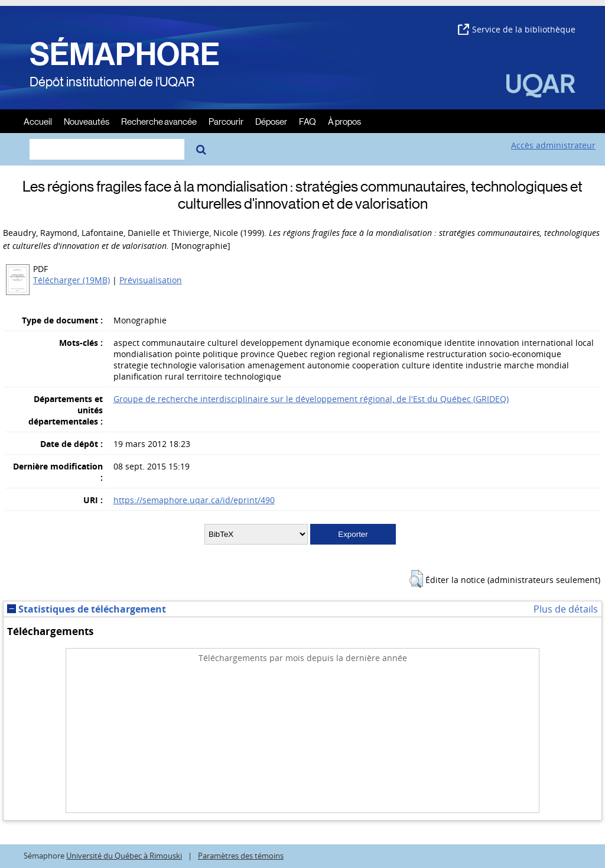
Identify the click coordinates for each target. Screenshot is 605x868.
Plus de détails (566, 609)
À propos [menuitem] (344, 121)
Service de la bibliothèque (517, 29)
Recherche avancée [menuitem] (159, 121)
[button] (416, 579)
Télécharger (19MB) (71, 280)
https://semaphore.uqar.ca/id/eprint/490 (194, 500)
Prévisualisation (151, 280)
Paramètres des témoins (241, 856)
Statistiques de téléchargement (87, 609)
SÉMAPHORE (125, 54)
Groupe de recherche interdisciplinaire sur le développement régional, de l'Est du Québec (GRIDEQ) (311, 399)
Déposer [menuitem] (271, 121)
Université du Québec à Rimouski (124, 856)
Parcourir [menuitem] (226, 121)
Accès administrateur (553, 145)
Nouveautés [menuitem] (87, 121)
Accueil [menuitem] (38, 121)
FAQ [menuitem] (308, 121)
